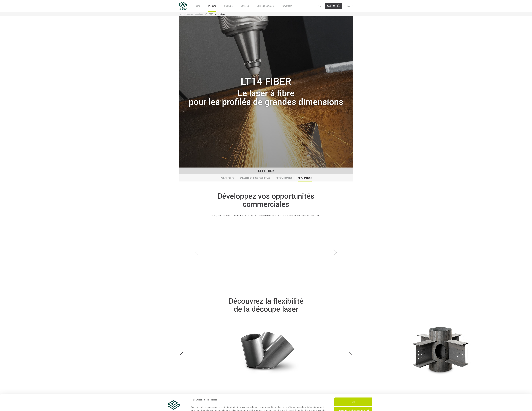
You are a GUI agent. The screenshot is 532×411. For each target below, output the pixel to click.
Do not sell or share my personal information (353, 396)
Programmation (284, 178)
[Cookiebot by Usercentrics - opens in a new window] (174, 406)
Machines (189, 14)
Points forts (227, 178)
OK (353, 387)
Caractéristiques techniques (255, 178)
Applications (305, 178)
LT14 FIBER (209, 14)
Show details (197, 406)
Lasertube (199, 14)
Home (181, 14)
